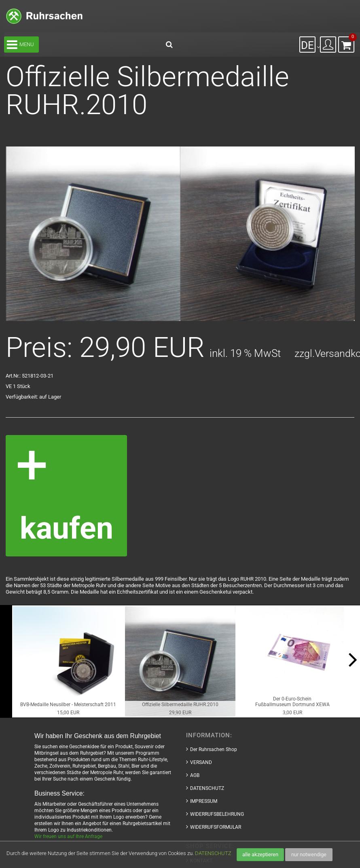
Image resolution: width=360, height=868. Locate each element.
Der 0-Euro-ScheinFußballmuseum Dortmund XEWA (292, 702)
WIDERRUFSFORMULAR (216, 827)
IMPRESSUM (204, 801)
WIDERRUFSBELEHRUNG (217, 814)
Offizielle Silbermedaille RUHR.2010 (180, 705)
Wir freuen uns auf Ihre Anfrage (68, 836)
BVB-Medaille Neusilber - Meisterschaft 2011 (68, 705)
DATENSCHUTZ (213, 853)
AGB (195, 775)
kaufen (67, 528)
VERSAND (201, 762)
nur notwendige (309, 854)
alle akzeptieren (260, 854)
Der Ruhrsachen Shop (214, 749)
